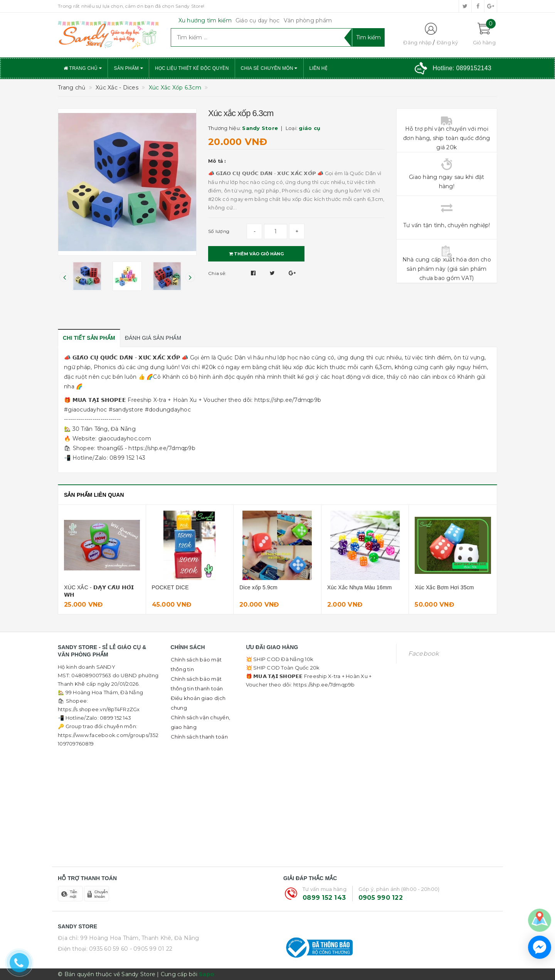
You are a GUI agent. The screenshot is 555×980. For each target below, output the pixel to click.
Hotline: (462, 68)
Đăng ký (447, 42)
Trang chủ (83, 68)
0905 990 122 (381, 898)
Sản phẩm (128, 68)
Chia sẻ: (217, 273)
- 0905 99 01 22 (151, 949)
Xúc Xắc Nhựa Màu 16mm (360, 587)
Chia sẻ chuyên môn (269, 68)
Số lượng (219, 231)
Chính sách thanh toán (199, 737)
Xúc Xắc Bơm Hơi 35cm (444, 587)
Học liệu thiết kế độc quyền (192, 68)
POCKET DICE (170, 587)
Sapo (207, 974)
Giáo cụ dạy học (258, 20)
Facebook (424, 654)
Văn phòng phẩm (308, 20)
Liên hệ (319, 68)
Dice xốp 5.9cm (258, 587)
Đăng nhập (417, 42)
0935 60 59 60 (108, 949)
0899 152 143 (324, 898)
